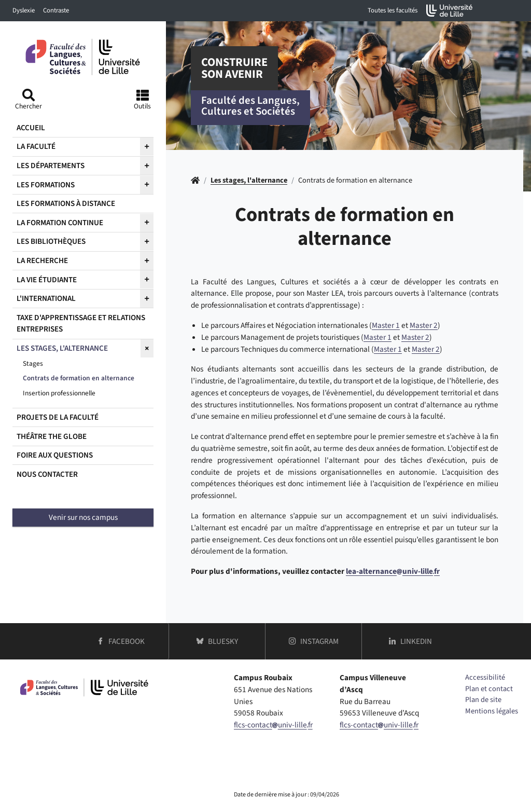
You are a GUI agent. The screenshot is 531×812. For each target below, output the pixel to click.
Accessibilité (485, 677)
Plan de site (483, 700)
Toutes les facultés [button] (393, 10)
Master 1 (386, 325)
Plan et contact (489, 689)
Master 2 (424, 325)
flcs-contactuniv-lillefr (273, 725)
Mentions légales (492, 711)
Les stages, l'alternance (249, 180)
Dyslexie (24, 10)
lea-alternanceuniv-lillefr (393, 571)
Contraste (56, 10)
